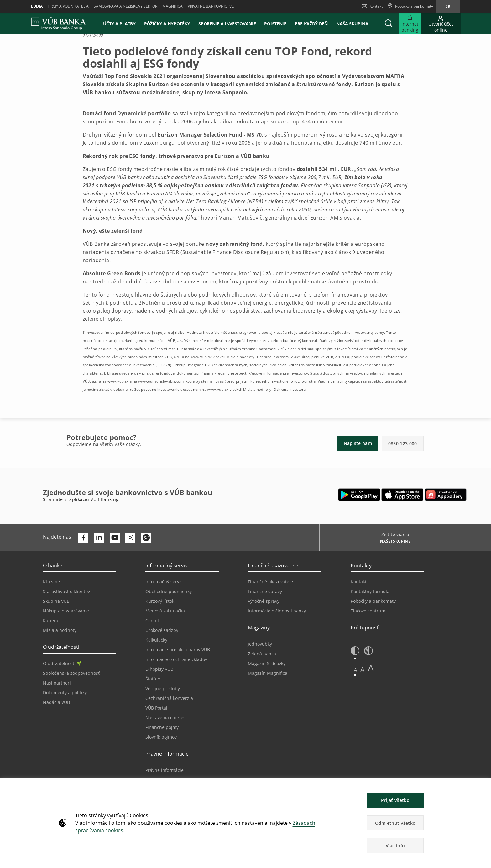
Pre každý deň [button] (311, 24)
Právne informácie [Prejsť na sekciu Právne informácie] (165, 770)
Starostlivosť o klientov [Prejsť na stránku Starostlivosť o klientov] (66, 591)
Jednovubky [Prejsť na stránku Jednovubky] (260, 644)
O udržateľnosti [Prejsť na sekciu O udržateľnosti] (62, 663)
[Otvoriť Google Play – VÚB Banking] (359, 495)
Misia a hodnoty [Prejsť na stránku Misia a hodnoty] (60, 630)
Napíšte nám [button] (358, 443)
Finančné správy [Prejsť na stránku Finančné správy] (265, 591)
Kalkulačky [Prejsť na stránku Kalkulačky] (156, 640)
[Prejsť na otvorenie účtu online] (441, 23)
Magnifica (172, 6)
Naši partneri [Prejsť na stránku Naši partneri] (57, 683)
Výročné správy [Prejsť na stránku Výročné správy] (264, 601)
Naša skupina (352, 24)
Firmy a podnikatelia (68, 6)
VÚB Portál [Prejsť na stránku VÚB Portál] (156, 708)
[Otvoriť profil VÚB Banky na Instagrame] (130, 538)
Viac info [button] (395, 846)
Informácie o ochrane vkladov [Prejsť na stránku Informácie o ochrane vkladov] (176, 659)
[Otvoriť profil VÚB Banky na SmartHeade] (146, 538)
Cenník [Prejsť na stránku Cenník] (153, 620)
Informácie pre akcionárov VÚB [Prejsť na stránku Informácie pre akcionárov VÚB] (178, 650)
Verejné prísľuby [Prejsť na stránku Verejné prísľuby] (163, 688)
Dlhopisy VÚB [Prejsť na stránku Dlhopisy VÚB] (159, 669)
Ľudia (37, 6)
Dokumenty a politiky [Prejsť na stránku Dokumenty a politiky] (65, 692)
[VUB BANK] (59, 23)
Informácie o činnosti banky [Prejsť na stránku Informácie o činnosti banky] (277, 611)
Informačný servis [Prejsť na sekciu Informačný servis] (164, 582)
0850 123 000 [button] (403, 444)
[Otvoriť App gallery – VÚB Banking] (446, 495)
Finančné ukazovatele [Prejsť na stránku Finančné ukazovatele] (270, 582)
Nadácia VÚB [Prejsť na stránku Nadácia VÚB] (56, 702)
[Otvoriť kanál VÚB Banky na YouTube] (115, 538)
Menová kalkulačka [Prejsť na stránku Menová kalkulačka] (165, 611)
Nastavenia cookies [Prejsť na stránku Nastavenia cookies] (165, 718)
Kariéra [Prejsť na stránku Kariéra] (51, 620)
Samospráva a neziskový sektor (125, 6)
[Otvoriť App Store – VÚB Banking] (402, 495)
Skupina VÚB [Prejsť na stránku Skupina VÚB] (56, 601)
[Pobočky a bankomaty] (410, 6)
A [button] (355, 670)
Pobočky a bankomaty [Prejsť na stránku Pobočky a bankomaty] (373, 601)
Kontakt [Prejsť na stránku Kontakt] (359, 582)
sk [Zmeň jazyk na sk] (448, 6)
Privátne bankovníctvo (211, 6)
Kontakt (372, 6)
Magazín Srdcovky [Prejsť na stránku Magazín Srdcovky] (267, 663)
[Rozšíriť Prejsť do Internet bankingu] (410, 23)
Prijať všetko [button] (395, 800)
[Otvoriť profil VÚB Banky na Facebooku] (83, 538)
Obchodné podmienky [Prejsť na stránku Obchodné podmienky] (169, 591)
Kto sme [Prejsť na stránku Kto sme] (51, 582)
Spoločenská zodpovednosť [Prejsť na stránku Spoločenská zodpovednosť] (71, 673)
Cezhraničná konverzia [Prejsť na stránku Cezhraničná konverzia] (169, 698)
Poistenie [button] (275, 24)
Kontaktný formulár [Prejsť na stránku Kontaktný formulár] (371, 591)
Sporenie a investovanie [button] (227, 24)
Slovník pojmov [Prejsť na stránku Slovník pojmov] (161, 737)
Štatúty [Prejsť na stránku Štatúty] (153, 679)
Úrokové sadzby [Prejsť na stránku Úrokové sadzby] (162, 630)
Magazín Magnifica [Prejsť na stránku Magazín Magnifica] (268, 673)
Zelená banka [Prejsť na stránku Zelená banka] (262, 654)
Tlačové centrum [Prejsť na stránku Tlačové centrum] (368, 611)
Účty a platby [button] (119, 24)
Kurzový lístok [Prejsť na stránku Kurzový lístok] (160, 601)
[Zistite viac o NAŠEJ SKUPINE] (393, 542)
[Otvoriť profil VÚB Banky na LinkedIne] (99, 538)
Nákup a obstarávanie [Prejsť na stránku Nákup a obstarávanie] (66, 611)
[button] (389, 23)
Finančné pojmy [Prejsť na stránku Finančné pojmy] (162, 727)
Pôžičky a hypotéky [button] (167, 24)
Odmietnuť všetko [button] (395, 823)
